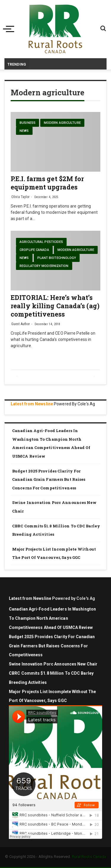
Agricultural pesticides (41, 242)
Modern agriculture (62, 123)
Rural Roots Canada (89, 857)
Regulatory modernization (44, 266)
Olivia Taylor (20, 197)
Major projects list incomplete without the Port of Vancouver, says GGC (54, 553)
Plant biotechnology (57, 258)
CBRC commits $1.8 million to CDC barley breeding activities (56, 530)
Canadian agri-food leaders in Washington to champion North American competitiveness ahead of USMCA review (51, 443)
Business (28, 123)
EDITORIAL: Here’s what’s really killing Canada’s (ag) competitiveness (55, 306)
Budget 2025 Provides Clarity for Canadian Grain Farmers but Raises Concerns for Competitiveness (49, 479)
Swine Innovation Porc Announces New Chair (54, 507)
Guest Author (21, 324)
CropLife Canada (34, 250)
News (24, 131)
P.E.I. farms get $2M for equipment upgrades (47, 183)
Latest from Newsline (32, 404)
